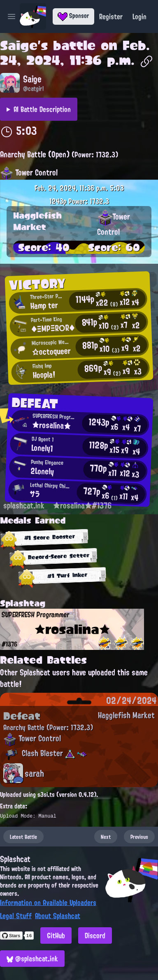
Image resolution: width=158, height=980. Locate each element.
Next (106, 837)
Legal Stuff (16, 916)
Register (111, 16)
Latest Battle (23, 837)
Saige (19, 45)
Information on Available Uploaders (48, 903)
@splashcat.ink (32, 959)
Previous (139, 837)
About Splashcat (58, 916)
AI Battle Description (42, 109)
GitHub (56, 935)
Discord (95, 935)
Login (139, 16)
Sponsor (73, 16)
